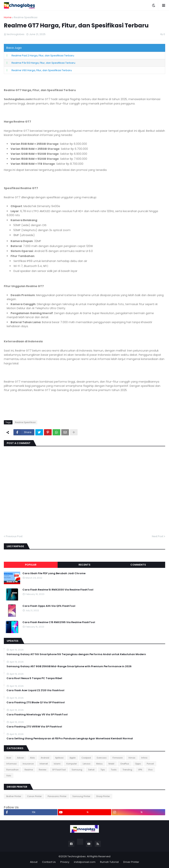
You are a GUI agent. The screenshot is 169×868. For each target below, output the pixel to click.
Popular (31, 565)
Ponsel (150, 764)
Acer (9, 758)
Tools (114, 770)
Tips (103, 770)
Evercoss (102, 758)
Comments (138, 565)
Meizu (99, 764)
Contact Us (49, 862)
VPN (140, 770)
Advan (21, 758)
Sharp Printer (103, 796)
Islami (57, 764)
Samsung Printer (81, 796)
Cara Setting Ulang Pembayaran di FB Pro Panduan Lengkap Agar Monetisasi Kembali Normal (70, 739)
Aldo (32, 758)
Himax (132, 758)
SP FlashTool (59, 770)
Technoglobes (77, 856)
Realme (29, 770)
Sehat (91, 770)
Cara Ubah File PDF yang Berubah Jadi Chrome (54, 573)
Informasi (12, 764)
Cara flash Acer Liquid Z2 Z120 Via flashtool (35, 690)
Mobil (111, 764)
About (34, 862)
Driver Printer (131, 862)
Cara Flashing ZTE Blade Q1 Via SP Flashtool (36, 702)
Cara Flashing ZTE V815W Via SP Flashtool (34, 727)
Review (43, 770)
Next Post (158, 536)
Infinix (144, 758)
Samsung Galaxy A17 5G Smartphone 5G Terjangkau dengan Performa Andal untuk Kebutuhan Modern (76, 654)
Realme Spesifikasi (26, 17)
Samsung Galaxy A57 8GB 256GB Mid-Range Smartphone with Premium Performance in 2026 (69, 666)
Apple (72, 758)
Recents (84, 565)
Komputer (72, 764)
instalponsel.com (85, 862)
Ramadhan (12, 770)
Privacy (65, 862)
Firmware (118, 758)
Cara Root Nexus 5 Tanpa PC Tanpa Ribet (34, 678)
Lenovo (87, 764)
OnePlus (125, 764)
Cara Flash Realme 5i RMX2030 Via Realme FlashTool (58, 590)
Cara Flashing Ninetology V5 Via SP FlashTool (37, 715)
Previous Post (14, 536)
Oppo (138, 764)
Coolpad (86, 758)
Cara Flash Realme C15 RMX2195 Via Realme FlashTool (59, 622)
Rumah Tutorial (109, 862)
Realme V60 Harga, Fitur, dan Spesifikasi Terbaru (42, 70)
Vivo (150, 770)
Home (8, 17)
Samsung (77, 770)
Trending (127, 770)
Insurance (28, 764)
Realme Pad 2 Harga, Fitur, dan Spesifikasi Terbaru (43, 56)
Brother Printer (14, 796)
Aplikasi (59, 758)
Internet (44, 764)
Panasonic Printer (57, 796)
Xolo (9, 776)
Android (45, 758)
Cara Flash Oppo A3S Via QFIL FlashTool (49, 606)
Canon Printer (34, 796)
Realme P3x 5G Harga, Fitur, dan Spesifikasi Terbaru (43, 63)
